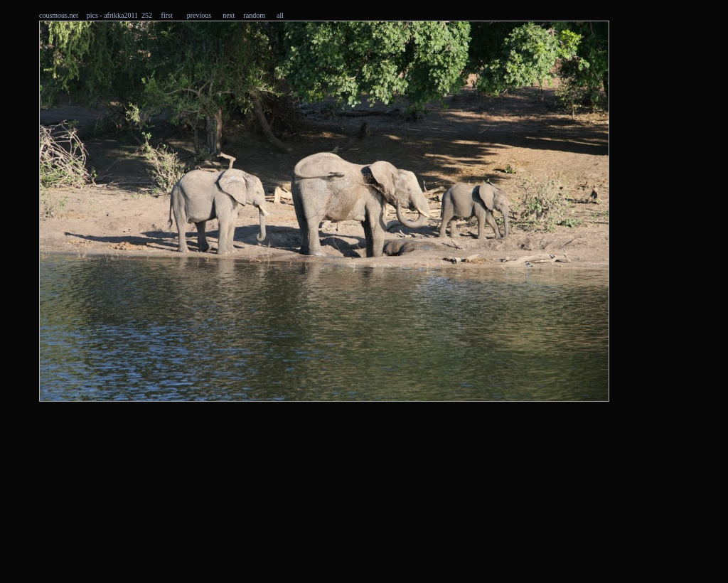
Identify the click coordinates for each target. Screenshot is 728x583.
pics (92, 15)
